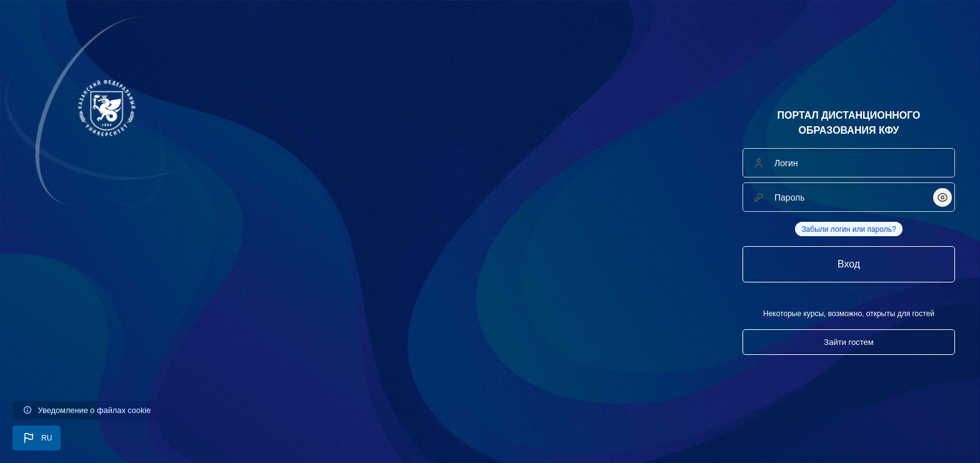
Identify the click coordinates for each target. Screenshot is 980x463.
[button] (37, 438)
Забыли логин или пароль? (848, 229)
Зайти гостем (848, 342)
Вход (849, 264)
